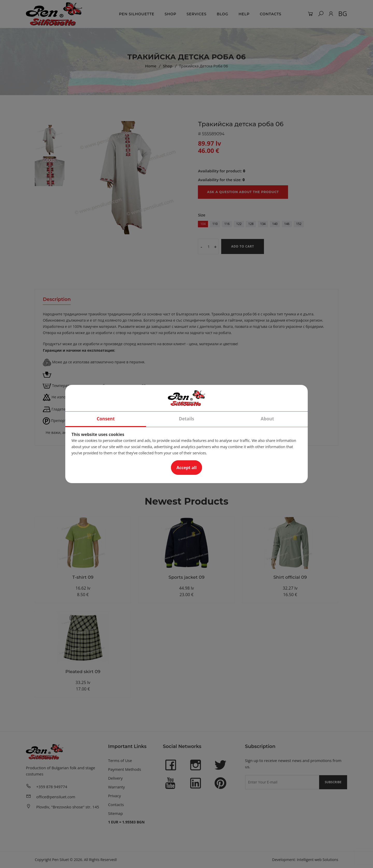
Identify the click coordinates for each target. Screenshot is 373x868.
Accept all (187, 468)
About (267, 419)
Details (186, 419)
